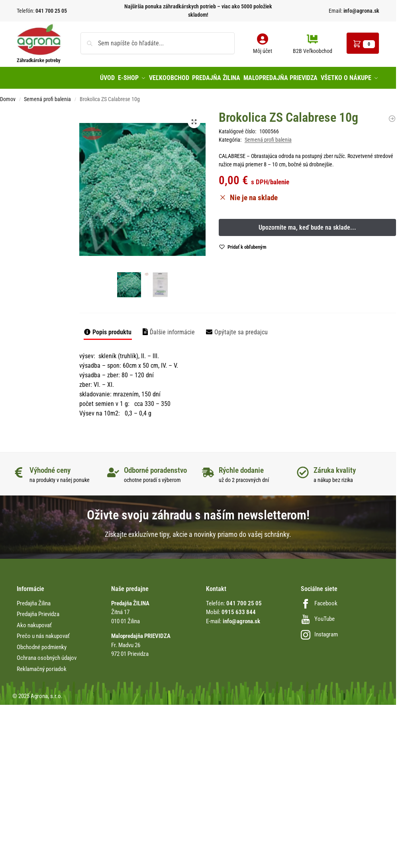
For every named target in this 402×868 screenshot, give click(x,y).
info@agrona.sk (361, 11)
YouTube (318, 616)
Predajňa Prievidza (38, 611)
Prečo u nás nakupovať (43, 633)
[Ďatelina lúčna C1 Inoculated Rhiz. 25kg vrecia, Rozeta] (392, 115)
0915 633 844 (239, 609)
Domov (8, 96)
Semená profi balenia (47, 96)
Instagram (319, 631)
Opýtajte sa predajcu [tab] (241, 329)
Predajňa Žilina (34, 600)
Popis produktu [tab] (112, 329)
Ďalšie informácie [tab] (172, 329)
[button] (363, 43)
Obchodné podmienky (42, 644)
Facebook (319, 600)
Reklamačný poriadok (42, 666)
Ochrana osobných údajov (47, 655)
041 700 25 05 (51, 11)
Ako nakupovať (34, 622)
